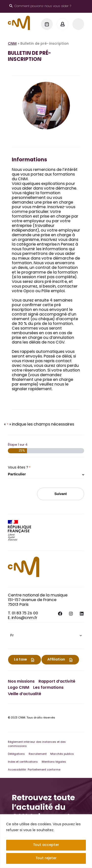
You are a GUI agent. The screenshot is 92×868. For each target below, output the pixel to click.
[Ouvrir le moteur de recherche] (40, 6)
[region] (46, 841)
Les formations (48, 688)
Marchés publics (62, 754)
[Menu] (78, 24)
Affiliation (56, 660)
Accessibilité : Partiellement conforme (34, 770)
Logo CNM (19, 688)
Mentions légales (54, 762)
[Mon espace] (63, 24)
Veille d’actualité (25, 694)
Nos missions (21, 682)
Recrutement (38, 754)
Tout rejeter (46, 858)
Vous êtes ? (19, 468)
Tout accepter (46, 845)
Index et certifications (23, 762)
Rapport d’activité (57, 682)
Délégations (16, 754)
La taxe (20, 660)
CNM (12, 44)
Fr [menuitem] (12, 636)
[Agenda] (47, 24)
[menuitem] (46, 636)
